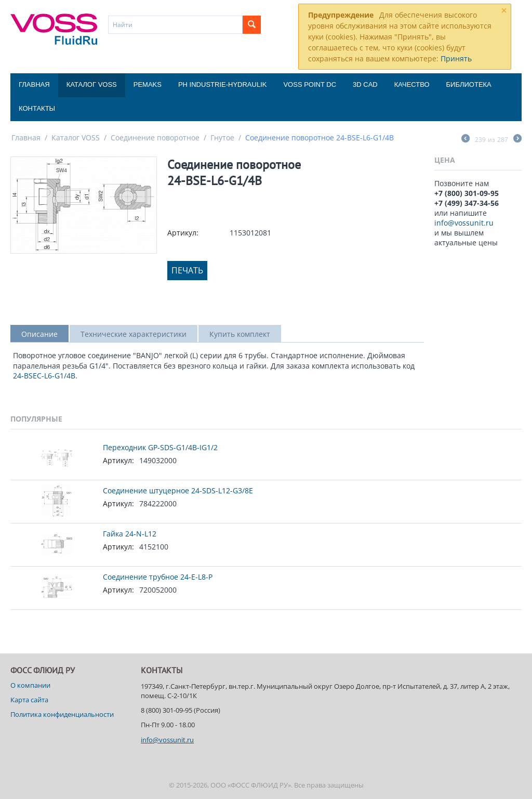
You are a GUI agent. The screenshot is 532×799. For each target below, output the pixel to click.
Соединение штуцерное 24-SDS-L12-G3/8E (178, 490)
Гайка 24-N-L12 (130, 534)
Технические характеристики (134, 334)
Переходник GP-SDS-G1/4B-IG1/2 (160, 447)
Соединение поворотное (155, 137)
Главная (34, 84)
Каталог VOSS (92, 84)
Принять (456, 58)
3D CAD (365, 84)
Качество (412, 84)
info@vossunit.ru (464, 223)
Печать (187, 270)
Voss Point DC (310, 84)
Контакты (37, 108)
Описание (39, 334)
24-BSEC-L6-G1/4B (44, 376)
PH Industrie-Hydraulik (222, 84)
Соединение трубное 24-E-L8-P (158, 577)
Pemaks (148, 84)
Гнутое (222, 137)
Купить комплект (240, 334)
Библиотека (469, 84)
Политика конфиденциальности (62, 714)
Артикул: (183, 233)
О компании (30, 685)
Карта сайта (29, 700)
